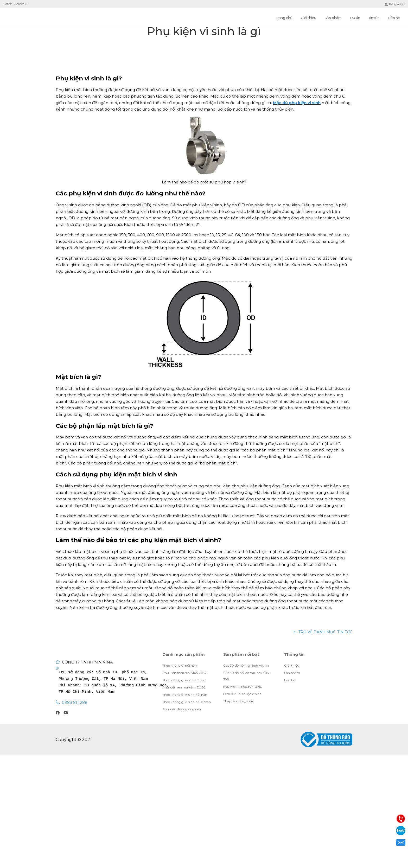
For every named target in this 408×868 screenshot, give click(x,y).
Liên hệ (394, 18)
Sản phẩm (333, 18)
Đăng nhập (394, 4)
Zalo (401, 831)
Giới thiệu (308, 18)
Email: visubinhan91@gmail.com (401, 843)
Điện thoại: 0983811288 (401, 819)
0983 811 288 (75, 702)
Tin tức (374, 18)
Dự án (355, 18)
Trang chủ (284, 18)
